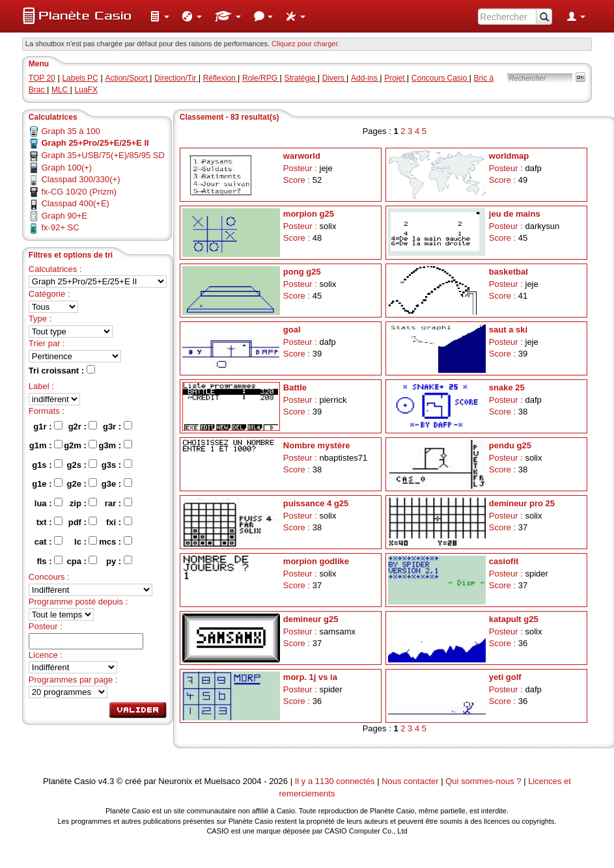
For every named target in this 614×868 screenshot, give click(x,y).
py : (119, 561)
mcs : (116, 541)
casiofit (504, 561)
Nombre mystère (317, 445)
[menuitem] (160, 16)
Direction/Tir (176, 78)
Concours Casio (440, 78)
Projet (396, 78)
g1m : (46, 445)
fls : (49, 561)
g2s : (82, 465)
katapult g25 (514, 619)
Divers (334, 78)
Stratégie (300, 78)
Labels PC (80, 78)
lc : (86, 541)
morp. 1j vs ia (310, 677)
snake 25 (507, 387)
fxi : (119, 522)
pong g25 (302, 272)
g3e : (117, 483)
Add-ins (365, 78)
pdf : (83, 522)
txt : (49, 522)
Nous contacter (410, 781)
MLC (61, 90)
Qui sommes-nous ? (483, 781)
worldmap (509, 156)
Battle (295, 387)
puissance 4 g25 (316, 503)
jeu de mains (515, 214)
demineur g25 (311, 619)
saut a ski (508, 330)
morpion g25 (309, 214)
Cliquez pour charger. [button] (306, 44)
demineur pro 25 (522, 503)
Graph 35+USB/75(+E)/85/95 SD (103, 155)
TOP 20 (42, 78)
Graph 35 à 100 (70, 131)
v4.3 (106, 781)
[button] (160, 16)
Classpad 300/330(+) (80, 179)
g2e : (82, 483)
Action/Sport (127, 78)
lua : (49, 503)
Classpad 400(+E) (75, 203)
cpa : (82, 561)
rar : (119, 503)
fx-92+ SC (60, 227)
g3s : (117, 465)
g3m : (115, 445)
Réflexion (220, 78)
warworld (302, 156)
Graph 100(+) (66, 168)
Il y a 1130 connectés (336, 781)
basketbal (509, 272)
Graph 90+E (64, 216)
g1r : (48, 426)
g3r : (118, 426)
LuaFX (86, 90)
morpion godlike (316, 561)
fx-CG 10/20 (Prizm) (79, 192)
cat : (49, 541)
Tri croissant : (62, 370)
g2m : (80, 445)
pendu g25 (510, 445)
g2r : (83, 426)
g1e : (47, 483)
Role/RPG (261, 78)
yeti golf (505, 677)
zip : (84, 503)
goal (292, 330)
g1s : (47, 465)
